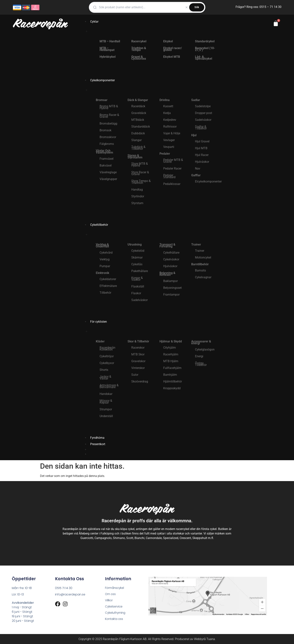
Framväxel (107, 159)
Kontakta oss (115, 620)
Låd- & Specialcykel (204, 58)
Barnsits (200, 270)
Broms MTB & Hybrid (109, 107)
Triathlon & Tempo (139, 49)
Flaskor (136, 293)
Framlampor (171, 295)
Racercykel (139, 41)
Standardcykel (205, 41)
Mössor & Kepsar (106, 402)
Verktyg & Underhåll (102, 245)
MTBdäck (138, 120)
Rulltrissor (170, 127)
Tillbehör (105, 293)
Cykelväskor (171, 259)
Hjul (194, 135)
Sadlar (196, 100)
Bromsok (105, 130)
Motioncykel (203, 257)
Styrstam (137, 203)
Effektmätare (108, 286)
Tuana (211, 639)
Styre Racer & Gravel (140, 173)
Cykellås (137, 264)
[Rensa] (187, 7)
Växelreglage (108, 172)
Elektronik (102, 273)
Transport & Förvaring (167, 245)
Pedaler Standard (169, 176)
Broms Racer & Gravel (109, 116)
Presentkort (98, 444)
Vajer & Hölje (172, 133)
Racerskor (138, 348)
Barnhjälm (170, 375)
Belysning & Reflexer (167, 274)
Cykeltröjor (107, 356)
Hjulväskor (202, 162)
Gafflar (196, 175)
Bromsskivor (108, 137)
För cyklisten (99, 322)
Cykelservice (114, 607)
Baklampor (170, 281)
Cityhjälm (170, 348)
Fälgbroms (107, 144)
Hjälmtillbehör (173, 381)
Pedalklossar (172, 184)
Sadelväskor (203, 120)
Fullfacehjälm (172, 368)
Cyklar (94, 22)
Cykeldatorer (108, 279)
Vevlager (169, 140)
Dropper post (204, 113)
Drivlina (165, 100)
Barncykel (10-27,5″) (205, 49)
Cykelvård (106, 253)
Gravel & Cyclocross (139, 58)
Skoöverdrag (140, 381)
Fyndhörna (97, 438)
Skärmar (137, 257)
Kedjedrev (170, 120)
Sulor (135, 375)
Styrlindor (138, 196)
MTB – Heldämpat (107, 49)
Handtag (137, 190)
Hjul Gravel (202, 141)
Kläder (100, 341)
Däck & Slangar (138, 100)
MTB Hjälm (171, 361)
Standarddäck (141, 127)
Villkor (109, 601)
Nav (198, 168)
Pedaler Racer (172, 168)
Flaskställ (138, 286)
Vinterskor (138, 368)
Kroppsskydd (172, 388)
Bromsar (102, 100)
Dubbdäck (138, 133)
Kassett (168, 106)
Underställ (106, 416)
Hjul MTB (201, 148)
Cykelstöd (138, 251)
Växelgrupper (108, 179)
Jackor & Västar (105, 378)
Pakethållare (140, 271)
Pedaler (165, 154)
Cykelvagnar (203, 277)
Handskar (106, 394)
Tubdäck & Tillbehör (138, 148)
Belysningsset (172, 288)
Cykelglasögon (205, 349)
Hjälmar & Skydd (171, 341)
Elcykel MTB (172, 57)
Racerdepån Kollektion (107, 349)
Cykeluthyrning (116, 614)
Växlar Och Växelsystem (104, 152)
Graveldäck (139, 113)
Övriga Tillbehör (201, 364)
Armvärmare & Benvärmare (109, 386)
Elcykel (168, 41)
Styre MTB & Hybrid (140, 165)
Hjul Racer (202, 155)
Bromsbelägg (108, 124)
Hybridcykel (108, 57)
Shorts (104, 370)
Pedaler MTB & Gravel (173, 161)
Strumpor (106, 409)
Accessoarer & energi (201, 342)
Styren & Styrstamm (135, 156)
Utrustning (135, 244)
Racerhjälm (171, 354)
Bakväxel (106, 165)
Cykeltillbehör (99, 225)
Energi (199, 356)
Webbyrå (200, 639)
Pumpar (105, 266)
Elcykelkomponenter (207, 181)
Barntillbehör (200, 264)
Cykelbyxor (107, 363)
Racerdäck (138, 106)
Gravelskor (138, 361)
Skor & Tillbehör (138, 341)
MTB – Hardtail (110, 41)
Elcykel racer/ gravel (173, 49)
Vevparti (169, 147)
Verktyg (105, 259)
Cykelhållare (171, 253)
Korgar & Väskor (137, 279)
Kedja (167, 113)
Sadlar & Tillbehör (201, 127)
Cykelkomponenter (102, 80)
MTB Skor (138, 354)
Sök (197, 7)
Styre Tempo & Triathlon (141, 182)
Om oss (111, 594)
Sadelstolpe (203, 106)
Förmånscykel (115, 588)
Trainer (196, 244)
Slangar (136, 140)
